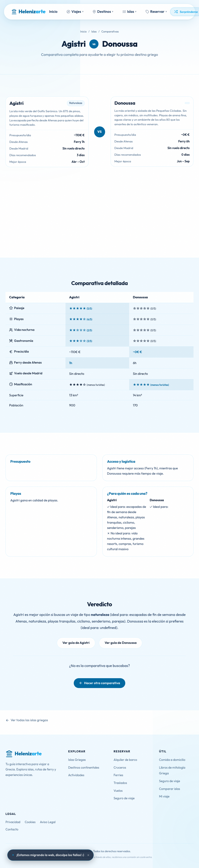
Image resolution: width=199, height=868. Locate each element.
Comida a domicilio (172, 760)
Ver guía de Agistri (76, 643)
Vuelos (118, 791)
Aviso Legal (48, 822)
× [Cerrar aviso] (88, 855)
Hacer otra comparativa (102, 683)
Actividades (76, 775)
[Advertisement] (99, 223)
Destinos (103, 12)
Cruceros (120, 767)
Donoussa (120, 44)
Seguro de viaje (124, 798)
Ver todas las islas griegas (29, 720)
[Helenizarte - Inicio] (28, 12)
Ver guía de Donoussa (121, 643)
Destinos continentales (84, 767)
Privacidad (13, 822)
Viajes (75, 12)
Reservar (156, 12)
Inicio (53, 12)
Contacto (12, 829)
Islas (129, 12)
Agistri (74, 44)
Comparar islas (170, 789)
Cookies (30, 822)
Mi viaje (164, 796)
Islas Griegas (77, 760)
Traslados (120, 783)
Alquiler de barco (125, 760)
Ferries (118, 775)
